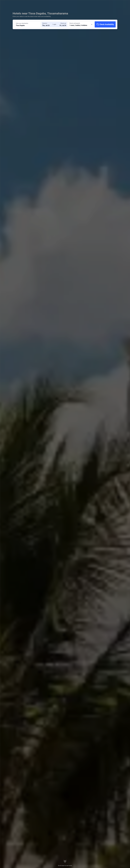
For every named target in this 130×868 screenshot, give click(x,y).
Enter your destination (22, 23)
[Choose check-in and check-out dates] (48, 24)
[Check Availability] (105, 24)
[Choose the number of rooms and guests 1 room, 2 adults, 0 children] (81, 24)
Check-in (45, 23)
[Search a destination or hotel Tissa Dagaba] (27, 24)
